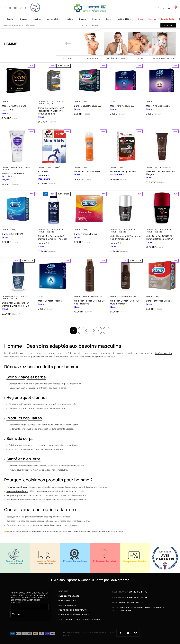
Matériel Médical (125, 19)
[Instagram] (10, 8)
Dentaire (96, 19)
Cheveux (23, 19)
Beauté (10, 19)
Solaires (37, 19)
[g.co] (26, 8)
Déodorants (44, 102)
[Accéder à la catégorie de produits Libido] (140, 46)
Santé (109, 19)
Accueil (85, 25)
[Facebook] (5, 8)
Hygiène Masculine (163, 167)
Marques (152, 19)
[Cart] (174, 8)
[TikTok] (21, 8)
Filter (168, 25)
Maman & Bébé (53, 19)
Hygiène (69, 19)
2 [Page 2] (82, 330)
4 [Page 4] (98, 330)
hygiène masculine (164, 353)
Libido (85, 102)
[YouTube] (15, 8)
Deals (141, 19)
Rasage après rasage (92, 297)
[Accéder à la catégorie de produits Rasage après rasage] (164, 46)
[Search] (164, 8)
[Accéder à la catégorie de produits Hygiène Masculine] (116, 46)
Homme (83, 19)
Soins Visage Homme (128, 297)
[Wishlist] (169, 8)
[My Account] (158, 8)
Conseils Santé (167, 19)
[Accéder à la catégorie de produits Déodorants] (92, 46)
